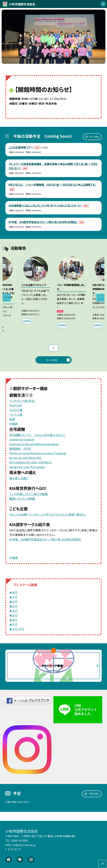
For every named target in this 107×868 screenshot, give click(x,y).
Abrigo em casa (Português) (27, 467)
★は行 (13, 615)
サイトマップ (14, 849)
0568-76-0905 (20, 841)
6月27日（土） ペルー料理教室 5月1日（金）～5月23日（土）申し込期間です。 (52, 185)
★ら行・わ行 (17, 629)
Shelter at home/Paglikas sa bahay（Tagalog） (38, 453)
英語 (12, 419)
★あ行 (13, 592)
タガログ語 (16, 410)
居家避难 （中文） (21, 449)
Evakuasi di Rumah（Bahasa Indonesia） (34, 444)
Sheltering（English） (22, 439)
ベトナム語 (16, 414)
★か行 (13, 597)
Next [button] (100, 298)
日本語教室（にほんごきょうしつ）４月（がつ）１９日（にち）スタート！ (45, 206)
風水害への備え (19, 478)
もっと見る (94, 137)
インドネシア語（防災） (22, 401)
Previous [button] (7, 298)
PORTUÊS (16, 405)
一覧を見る (94, 794)
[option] (54, 37)
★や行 (13, 624)
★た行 (13, 606)
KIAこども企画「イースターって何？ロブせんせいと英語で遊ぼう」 (48, 514)
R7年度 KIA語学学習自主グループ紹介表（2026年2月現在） (43, 222)
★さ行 (13, 602)
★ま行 (13, 620)
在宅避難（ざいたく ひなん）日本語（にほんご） (37, 435)
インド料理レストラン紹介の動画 (29, 494)
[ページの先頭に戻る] (103, 864)
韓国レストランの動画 (22, 499)
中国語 (13, 424)
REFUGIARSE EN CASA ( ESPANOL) (31, 462)
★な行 (13, 611)
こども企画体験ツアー (21, 147)
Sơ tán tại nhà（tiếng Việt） (26, 458)
